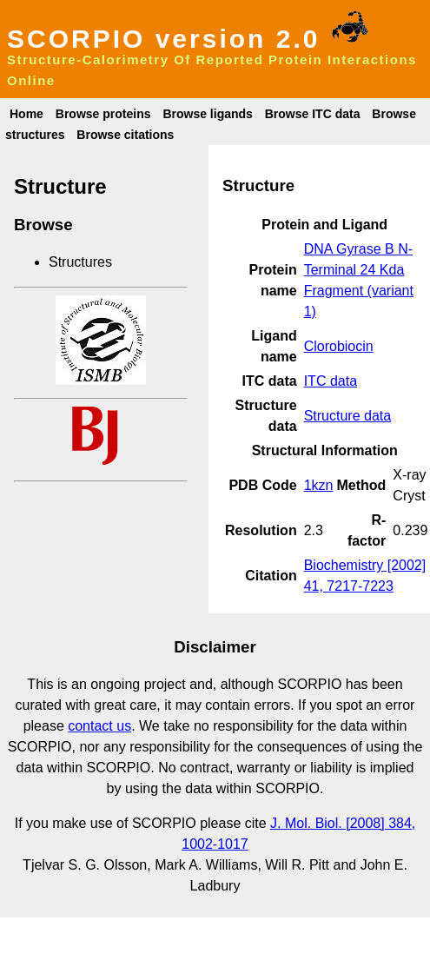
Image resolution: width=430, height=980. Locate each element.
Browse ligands (207, 114)
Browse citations (125, 135)
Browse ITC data (313, 114)
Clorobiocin (339, 346)
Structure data (348, 416)
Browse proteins (103, 114)
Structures (80, 262)
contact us (99, 726)
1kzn (319, 485)
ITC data (331, 381)
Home (26, 114)
